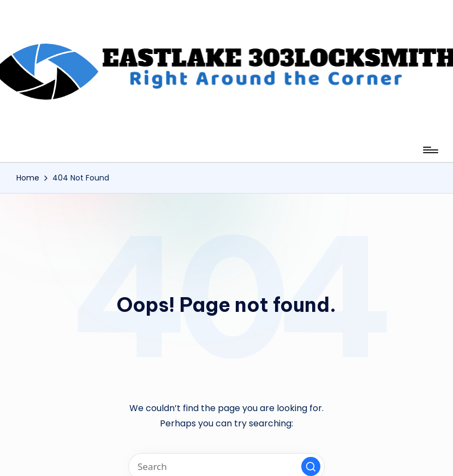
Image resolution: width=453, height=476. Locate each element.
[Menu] (430, 150)
